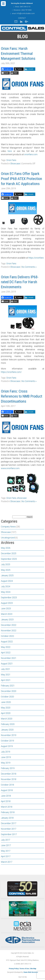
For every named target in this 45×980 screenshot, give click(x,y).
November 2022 (9, 631)
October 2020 (7, 697)
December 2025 (9, 553)
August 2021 (7, 664)
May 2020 (6, 708)
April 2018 (6, 801)
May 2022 (6, 647)
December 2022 (9, 625)
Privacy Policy (14, 969)
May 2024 (6, 592)
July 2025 (6, 564)
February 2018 (8, 812)
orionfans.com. (31, 154)
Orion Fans (11, 160)
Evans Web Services (31, 972)
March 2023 (7, 614)
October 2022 (7, 636)
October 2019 (7, 741)
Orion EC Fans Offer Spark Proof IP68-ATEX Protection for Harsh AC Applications (21, 179)
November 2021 (9, 658)
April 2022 (6, 653)
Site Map (33, 969)
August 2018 (7, 790)
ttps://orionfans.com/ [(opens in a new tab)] (12, 372)
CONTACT (22, 18)
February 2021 (8, 686)
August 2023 (7, 603)
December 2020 (9, 691)
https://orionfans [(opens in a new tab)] (36, 258)
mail (16, 22)
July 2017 (6, 840)
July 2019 (6, 752)
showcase (22, 498)
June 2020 (6, 702)
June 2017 (6, 845)
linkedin (21, 22)
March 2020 (7, 719)
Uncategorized (8, 538)
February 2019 (8, 768)
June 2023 (6, 608)
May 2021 (6, 675)
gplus (27, 22)
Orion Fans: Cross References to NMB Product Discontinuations (22, 396)
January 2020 (7, 730)
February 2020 (8, 724)
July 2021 (6, 669)
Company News (8, 527)
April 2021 (6, 680)
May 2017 (6, 851)
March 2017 (7, 862)
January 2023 (7, 620)
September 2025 (9, 559)
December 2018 (9, 774)
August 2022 (7, 642)
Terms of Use (24, 969)
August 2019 (7, 746)
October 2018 (7, 785)
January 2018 (7, 818)
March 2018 (7, 807)
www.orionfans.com (10, 468)
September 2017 (9, 834)
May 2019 (6, 763)
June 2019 (6, 757)
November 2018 (9, 779)
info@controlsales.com (26, 13)
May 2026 (6, 548)
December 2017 (9, 823)
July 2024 (6, 586)
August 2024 (7, 581)
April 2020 (6, 713)
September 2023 (9, 597)
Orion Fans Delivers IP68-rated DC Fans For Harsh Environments (20, 282)
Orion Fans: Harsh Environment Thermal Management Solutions (18, 53)
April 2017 (6, 856)
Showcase (15, 164)
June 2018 (6, 796)
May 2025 (6, 570)
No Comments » (29, 267)
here (10, 151)
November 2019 (9, 735)
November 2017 (9, 829)
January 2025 (7, 575)
